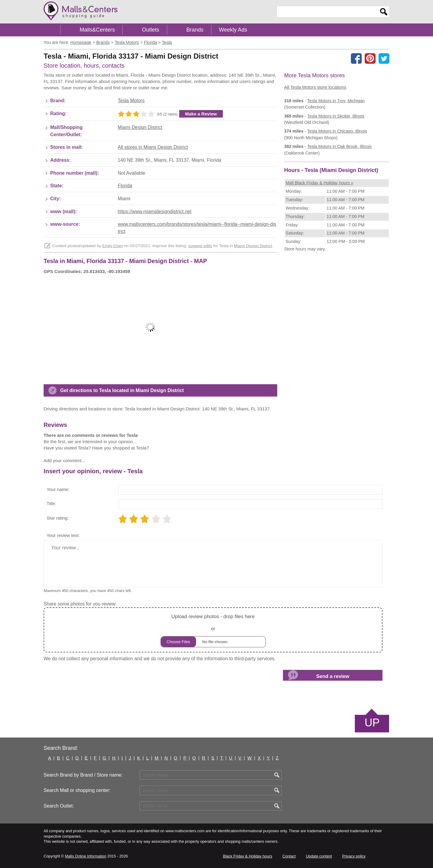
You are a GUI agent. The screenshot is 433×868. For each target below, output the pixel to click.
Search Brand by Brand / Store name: (83, 775)
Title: (51, 503)
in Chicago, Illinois (337, 131)
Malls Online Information (86, 856)
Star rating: (58, 518)
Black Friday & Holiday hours (247, 856)
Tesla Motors (131, 101)
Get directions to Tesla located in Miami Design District (122, 390)
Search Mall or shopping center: (77, 790)
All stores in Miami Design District (153, 147)
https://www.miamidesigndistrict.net (155, 212)
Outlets (150, 30)
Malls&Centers (97, 30)
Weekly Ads (233, 30)
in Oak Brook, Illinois (340, 146)
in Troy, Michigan (336, 101)
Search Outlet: (59, 806)
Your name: (58, 489)
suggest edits (200, 246)
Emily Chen (113, 246)
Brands (195, 30)
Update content (319, 856)
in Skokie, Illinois (336, 116)
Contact (289, 856)
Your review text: (63, 535)
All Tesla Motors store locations (315, 87)
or (213, 630)
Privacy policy (354, 856)
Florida (125, 186)
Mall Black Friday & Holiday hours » (319, 183)
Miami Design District (140, 127)
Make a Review (201, 114)
